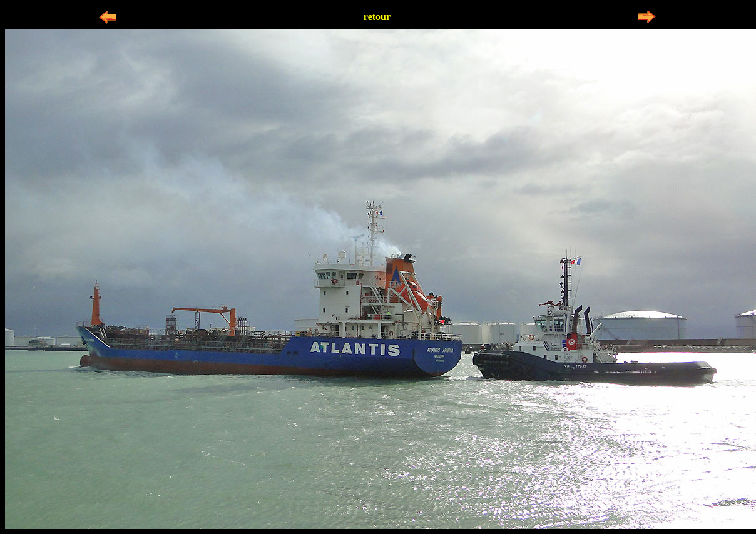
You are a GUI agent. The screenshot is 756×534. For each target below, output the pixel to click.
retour (377, 17)
